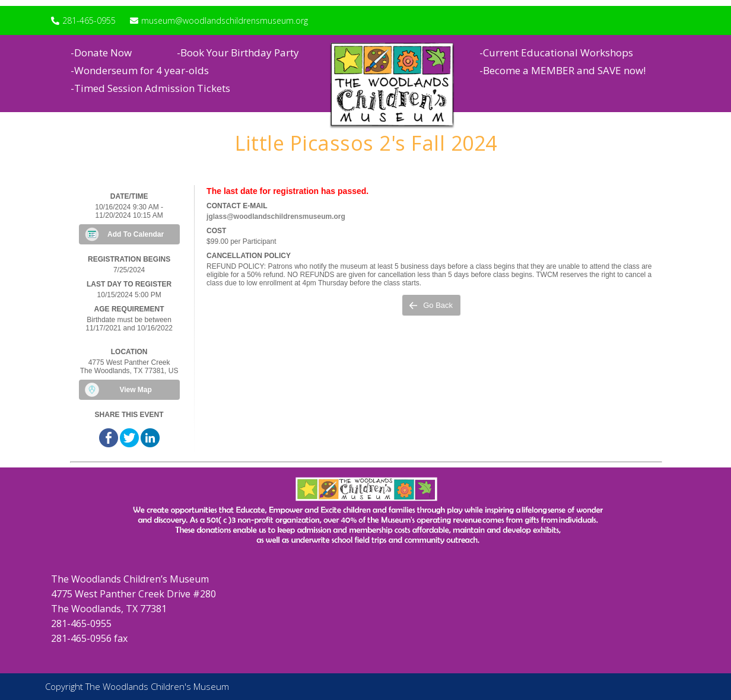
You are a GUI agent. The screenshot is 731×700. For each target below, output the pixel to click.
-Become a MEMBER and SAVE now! (562, 70)
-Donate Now (101, 52)
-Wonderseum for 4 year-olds (140, 70)
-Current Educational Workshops (556, 52)
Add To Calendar (136, 234)
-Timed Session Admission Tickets (150, 88)
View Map (135, 390)
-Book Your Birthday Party (238, 52)
